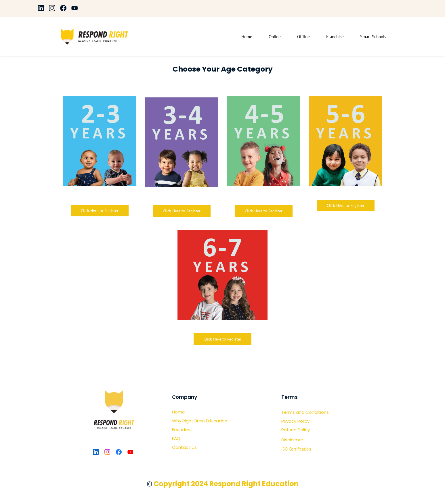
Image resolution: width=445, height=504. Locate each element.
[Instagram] (107, 452)
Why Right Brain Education (200, 421)
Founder (181, 430)
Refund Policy (296, 430)
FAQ (176, 439)
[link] (346, 101)
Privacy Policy (295, 421)
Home (178, 412)
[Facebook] (119, 452)
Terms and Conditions (305, 412)
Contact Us (184, 447)
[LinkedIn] (96, 452)
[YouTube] (130, 452)
